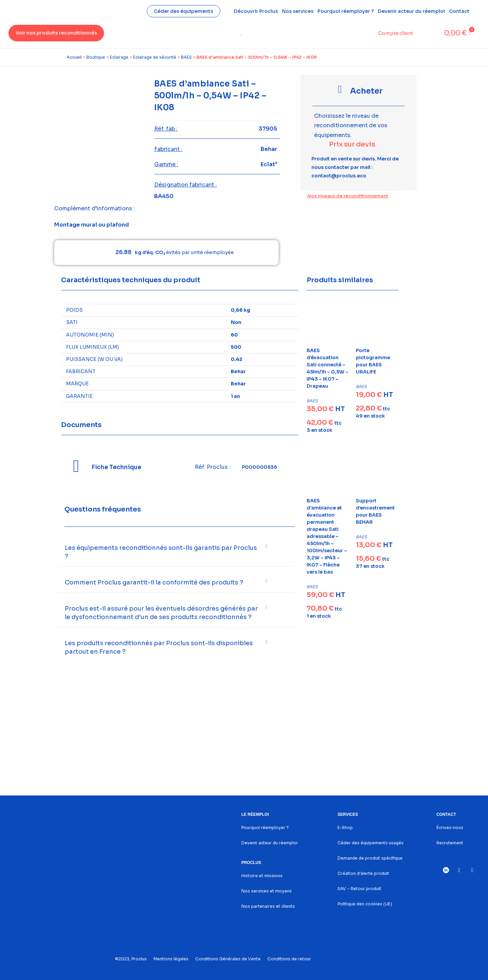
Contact (459, 11)
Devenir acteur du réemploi (411, 11)
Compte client (396, 33)
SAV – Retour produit (359, 889)
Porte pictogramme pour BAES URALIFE (373, 361)
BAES (186, 57)
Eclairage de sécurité (155, 57)
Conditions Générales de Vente (228, 959)
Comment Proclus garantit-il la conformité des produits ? (154, 582)
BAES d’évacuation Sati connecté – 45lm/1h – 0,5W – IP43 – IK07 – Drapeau (328, 368)
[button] (176, 552)
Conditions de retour (289, 959)
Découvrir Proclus (256, 11)
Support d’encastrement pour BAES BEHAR (375, 511)
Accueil (74, 57)
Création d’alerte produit (363, 873)
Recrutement (450, 843)
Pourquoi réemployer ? (346, 11)
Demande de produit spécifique (370, 858)
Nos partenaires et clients (268, 906)
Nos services (298, 11)
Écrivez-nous (450, 828)
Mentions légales (171, 959)
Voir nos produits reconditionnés (56, 33)
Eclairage (119, 57)
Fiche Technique (116, 467)
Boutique (96, 57)
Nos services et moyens (267, 891)
